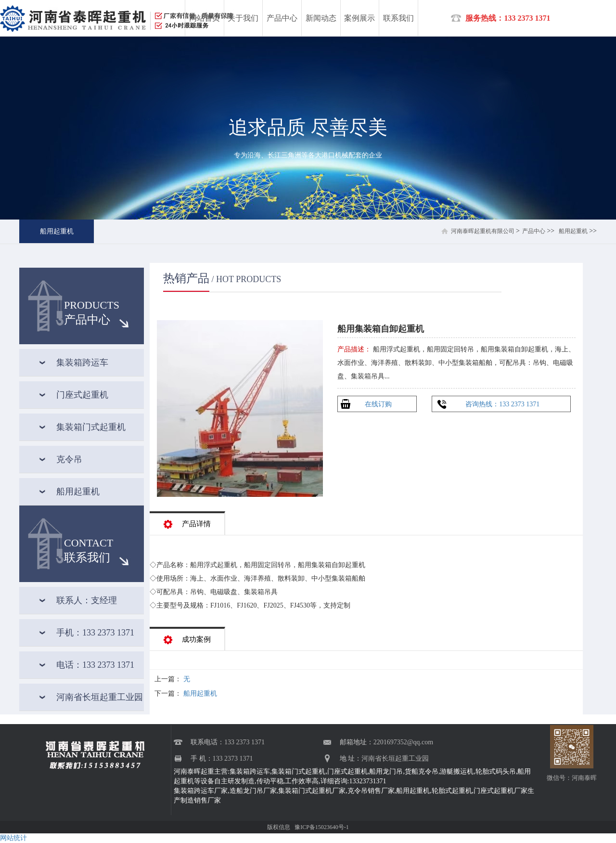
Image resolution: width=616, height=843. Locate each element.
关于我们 (243, 18)
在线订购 (378, 404)
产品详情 (187, 521)
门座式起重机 (82, 395)
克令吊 (69, 459)
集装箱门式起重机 (91, 427)
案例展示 (359, 18)
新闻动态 (321, 18)
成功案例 (187, 636)
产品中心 (282, 18)
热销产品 (186, 278)
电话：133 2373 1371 (95, 665)
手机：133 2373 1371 (95, 633)
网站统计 (13, 838)
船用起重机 (57, 231)
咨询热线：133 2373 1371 (502, 404)
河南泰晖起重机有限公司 (483, 231)
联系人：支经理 (87, 600)
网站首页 (205, 18)
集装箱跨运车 (82, 363)
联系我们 (398, 18)
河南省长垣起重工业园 (100, 697)
